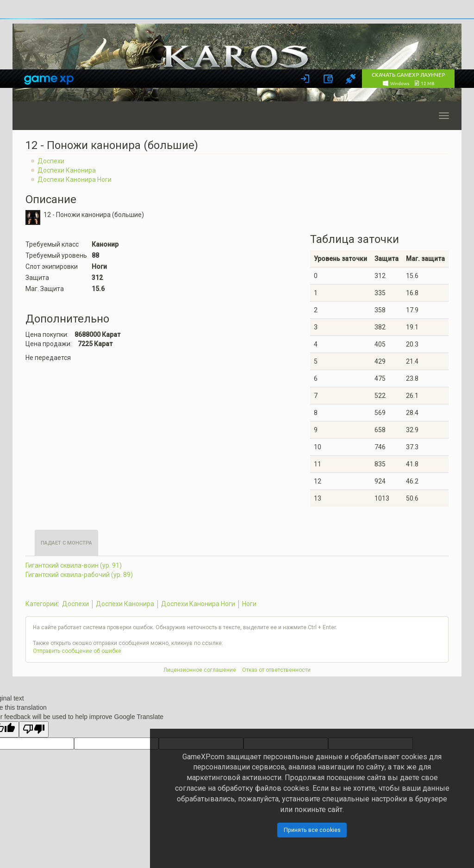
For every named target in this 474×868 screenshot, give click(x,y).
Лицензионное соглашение (200, 670)
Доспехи (51, 161)
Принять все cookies (312, 830)
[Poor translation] (34, 729)
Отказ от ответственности (276, 670)
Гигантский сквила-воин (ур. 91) (74, 565)
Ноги (249, 604)
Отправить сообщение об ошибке (77, 651)
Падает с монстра (66, 543)
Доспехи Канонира (67, 170)
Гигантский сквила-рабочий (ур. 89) (79, 575)
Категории (41, 604)
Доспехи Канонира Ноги (75, 180)
